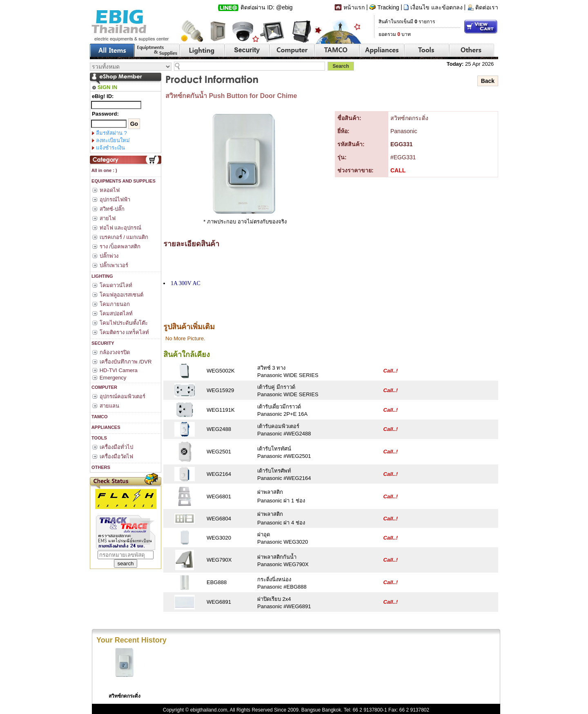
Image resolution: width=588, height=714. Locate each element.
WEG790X (219, 560)
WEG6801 (219, 496)
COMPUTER (104, 387)
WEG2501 (219, 452)
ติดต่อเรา (487, 7)
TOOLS (99, 438)
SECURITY (102, 343)
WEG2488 (219, 429)
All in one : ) (104, 170)
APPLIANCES (105, 427)
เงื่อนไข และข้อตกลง (437, 7)
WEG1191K (221, 410)
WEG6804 (219, 519)
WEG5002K (221, 371)
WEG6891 (219, 602)
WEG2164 (219, 474)
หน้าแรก (354, 7)
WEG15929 (220, 390)
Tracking (388, 7)
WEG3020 (219, 538)
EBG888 (217, 582)
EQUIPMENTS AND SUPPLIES (123, 181)
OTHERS (100, 467)
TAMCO (99, 417)
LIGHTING (102, 276)
